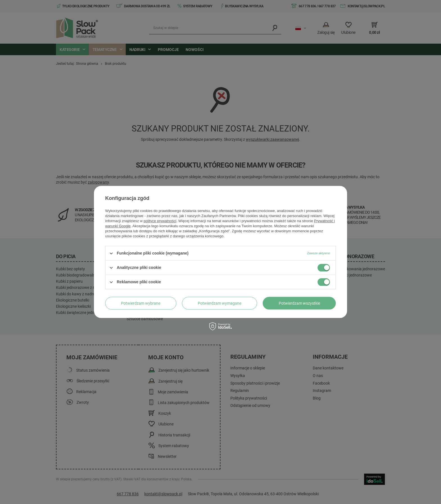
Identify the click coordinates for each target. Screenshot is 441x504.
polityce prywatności (160, 221)
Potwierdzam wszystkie (299, 303)
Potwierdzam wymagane (220, 303)
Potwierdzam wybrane (141, 303)
